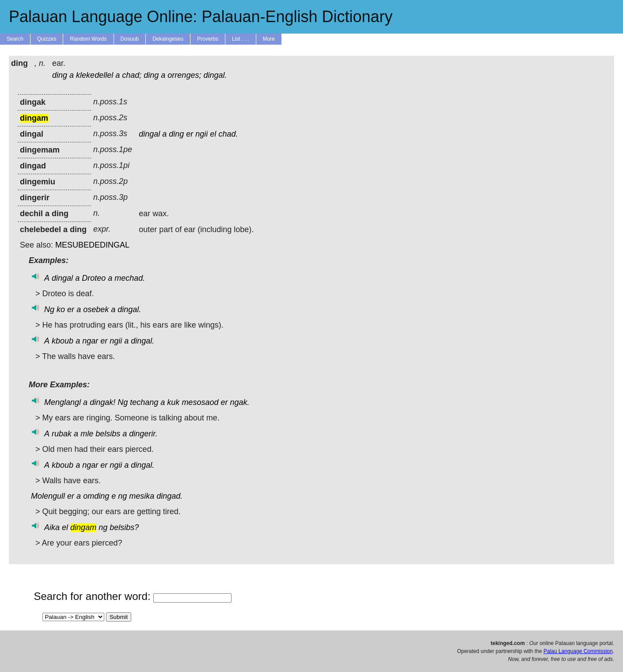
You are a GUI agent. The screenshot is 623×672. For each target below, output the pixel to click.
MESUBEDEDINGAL (92, 245)
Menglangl (63, 402)
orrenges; (184, 75)
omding (96, 496)
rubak (62, 434)
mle (87, 434)
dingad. (169, 496)
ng (122, 496)
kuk (173, 402)
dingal (149, 134)
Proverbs (208, 39)
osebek (96, 309)
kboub (63, 341)
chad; (132, 75)
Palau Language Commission (578, 651)
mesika (142, 496)
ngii (201, 134)
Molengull (48, 496)
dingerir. (143, 434)
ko (61, 309)
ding (60, 75)
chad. (228, 134)
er (190, 134)
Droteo (94, 278)
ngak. (239, 402)
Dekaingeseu (168, 39)
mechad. (130, 278)
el (213, 134)
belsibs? (124, 527)
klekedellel (95, 75)
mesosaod (200, 402)
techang (144, 402)
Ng (49, 309)
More (269, 39)
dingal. (215, 75)
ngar (90, 341)
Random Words (88, 39)
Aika (52, 527)
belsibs (108, 434)
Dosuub (130, 39)
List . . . (241, 39)
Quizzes (47, 39)
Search (15, 39)
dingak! (103, 402)
